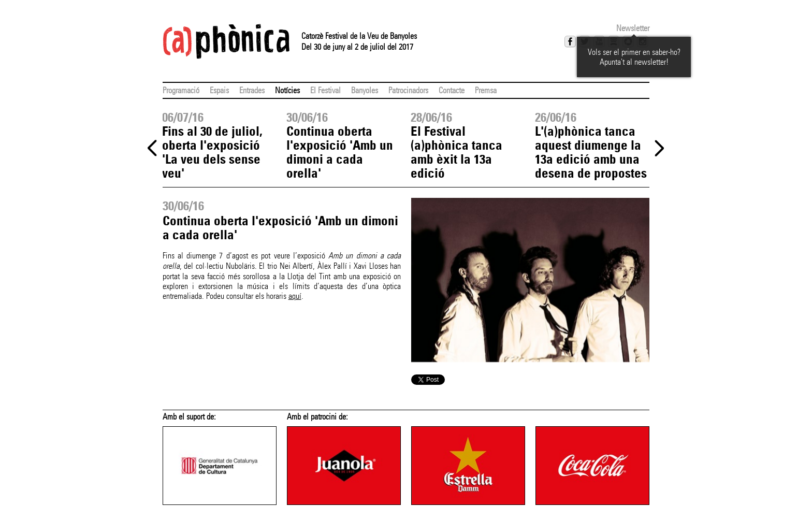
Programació (181, 90)
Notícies (287, 90)
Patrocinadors (408, 90)
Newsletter (633, 28)
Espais (219, 90)
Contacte (452, 90)
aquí (295, 296)
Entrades (252, 90)
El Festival (325, 90)
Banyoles (365, 90)
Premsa (486, 90)
